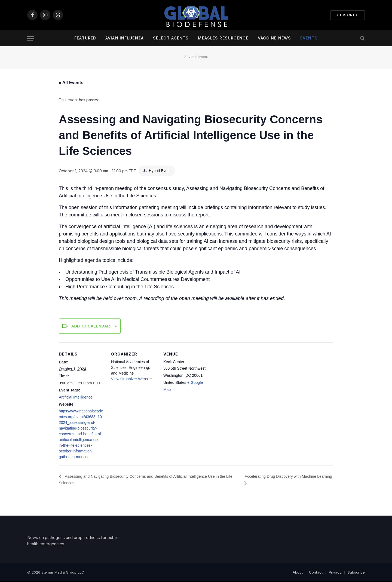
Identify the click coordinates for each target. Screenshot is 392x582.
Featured (85, 38)
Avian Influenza (125, 38)
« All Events (71, 83)
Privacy (335, 573)
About (298, 573)
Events (309, 38)
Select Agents (171, 38)
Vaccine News (274, 38)
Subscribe (348, 15)
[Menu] (31, 38)
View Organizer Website (131, 379)
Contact (316, 573)
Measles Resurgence (223, 38)
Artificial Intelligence (76, 397)
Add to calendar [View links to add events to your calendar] (91, 326)
